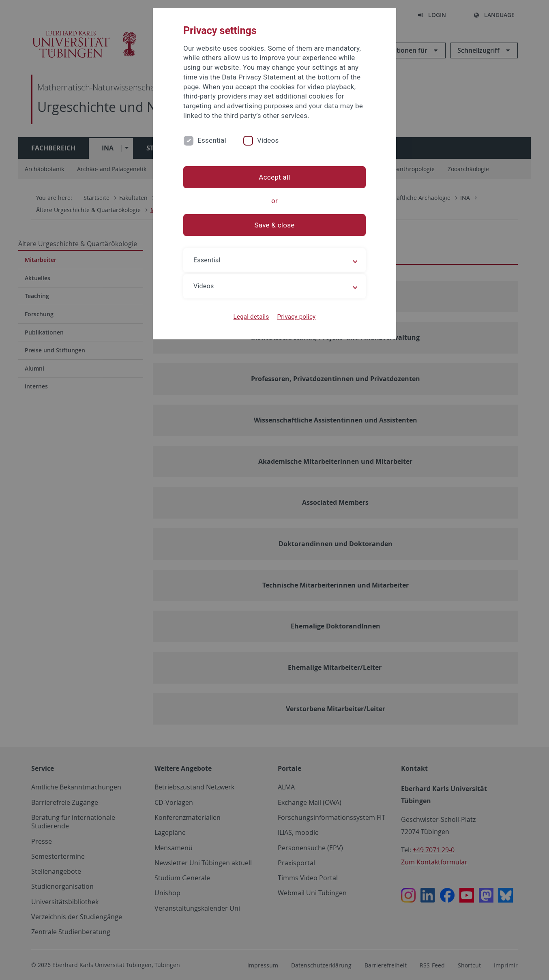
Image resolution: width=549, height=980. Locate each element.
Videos (268, 140)
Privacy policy (296, 317)
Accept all (274, 177)
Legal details (251, 317)
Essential (212, 140)
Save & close (275, 225)
